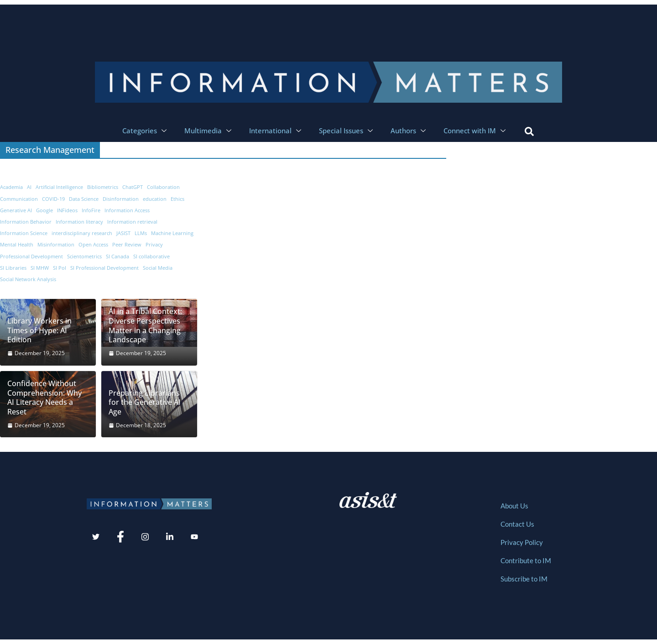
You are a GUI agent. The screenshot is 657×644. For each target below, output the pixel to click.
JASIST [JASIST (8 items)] (123, 233)
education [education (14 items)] (155, 199)
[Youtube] (194, 537)
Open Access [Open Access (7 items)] (93, 245)
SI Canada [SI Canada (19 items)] (117, 257)
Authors (409, 131)
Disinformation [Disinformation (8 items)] (121, 199)
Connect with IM (476, 131)
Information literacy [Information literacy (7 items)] (79, 222)
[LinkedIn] (170, 537)
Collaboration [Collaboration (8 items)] (163, 187)
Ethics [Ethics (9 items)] (177, 199)
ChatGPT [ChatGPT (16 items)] (133, 187)
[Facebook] (120, 537)
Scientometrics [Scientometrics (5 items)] (84, 257)
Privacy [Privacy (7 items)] (154, 245)
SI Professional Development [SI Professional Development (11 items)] (104, 268)
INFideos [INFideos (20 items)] (67, 210)
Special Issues (347, 131)
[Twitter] (96, 537)
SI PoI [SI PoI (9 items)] (60, 268)
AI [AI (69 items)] (29, 187)
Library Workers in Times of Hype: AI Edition (39, 330)
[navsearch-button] (529, 131)
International (276, 131)
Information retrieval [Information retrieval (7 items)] (132, 222)
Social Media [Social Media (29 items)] (158, 268)
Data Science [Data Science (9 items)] (84, 199)
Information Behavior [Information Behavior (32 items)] (26, 222)
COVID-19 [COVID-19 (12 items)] (53, 199)
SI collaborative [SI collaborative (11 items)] (151, 257)
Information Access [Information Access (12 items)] (127, 210)
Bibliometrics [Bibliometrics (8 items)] (103, 187)
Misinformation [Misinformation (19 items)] (56, 245)
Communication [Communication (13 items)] (19, 199)
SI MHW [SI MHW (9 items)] (40, 268)
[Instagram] (145, 537)
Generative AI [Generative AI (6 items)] (16, 210)
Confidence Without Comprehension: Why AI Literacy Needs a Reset (44, 398)
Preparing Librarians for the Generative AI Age (145, 403)
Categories (146, 131)
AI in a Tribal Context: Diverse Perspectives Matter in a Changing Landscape (145, 326)
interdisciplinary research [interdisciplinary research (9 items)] (82, 233)
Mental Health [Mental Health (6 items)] (17, 245)
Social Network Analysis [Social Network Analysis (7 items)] (28, 279)
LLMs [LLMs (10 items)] (141, 233)
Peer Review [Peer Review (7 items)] (127, 245)
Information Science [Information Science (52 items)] (24, 233)
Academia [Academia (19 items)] (11, 187)
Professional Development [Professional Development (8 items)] (31, 257)
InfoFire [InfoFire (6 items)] (91, 210)
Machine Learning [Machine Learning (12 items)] (172, 233)
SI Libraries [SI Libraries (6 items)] (13, 268)
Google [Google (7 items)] (44, 210)
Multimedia (209, 131)
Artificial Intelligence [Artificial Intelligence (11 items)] (59, 187)
